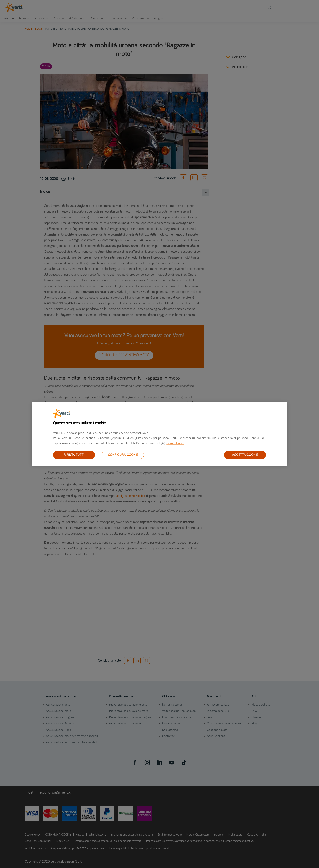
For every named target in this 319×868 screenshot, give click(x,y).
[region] (159, 434)
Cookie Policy (175, 443)
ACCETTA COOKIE (245, 455)
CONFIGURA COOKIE (123, 455)
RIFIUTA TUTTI (74, 455)
